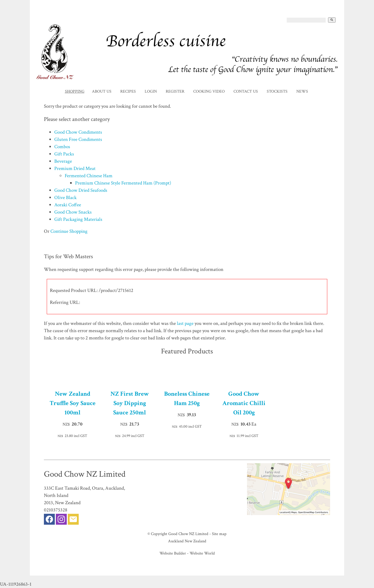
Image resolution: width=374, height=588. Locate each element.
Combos (62, 147)
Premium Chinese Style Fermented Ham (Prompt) (123, 183)
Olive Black (65, 198)
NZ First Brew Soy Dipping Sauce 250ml (130, 403)
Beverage (63, 161)
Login (151, 91)
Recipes (128, 91)
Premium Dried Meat (75, 169)
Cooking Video (209, 91)
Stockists (277, 91)
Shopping (75, 91)
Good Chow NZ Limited (188, 534)
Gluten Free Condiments (78, 139)
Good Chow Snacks (73, 212)
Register (175, 91)
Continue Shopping (69, 231)
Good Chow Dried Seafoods (81, 190)
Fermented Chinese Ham (89, 176)
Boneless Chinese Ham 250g (187, 398)
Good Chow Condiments (78, 132)
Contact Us (246, 91)
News (302, 91)
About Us (102, 91)
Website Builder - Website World (187, 553)
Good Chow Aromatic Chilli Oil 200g (244, 403)
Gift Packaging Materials (78, 219)
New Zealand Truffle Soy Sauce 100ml (73, 403)
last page (185, 323)
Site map (219, 534)
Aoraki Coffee (68, 205)
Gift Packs (64, 154)
